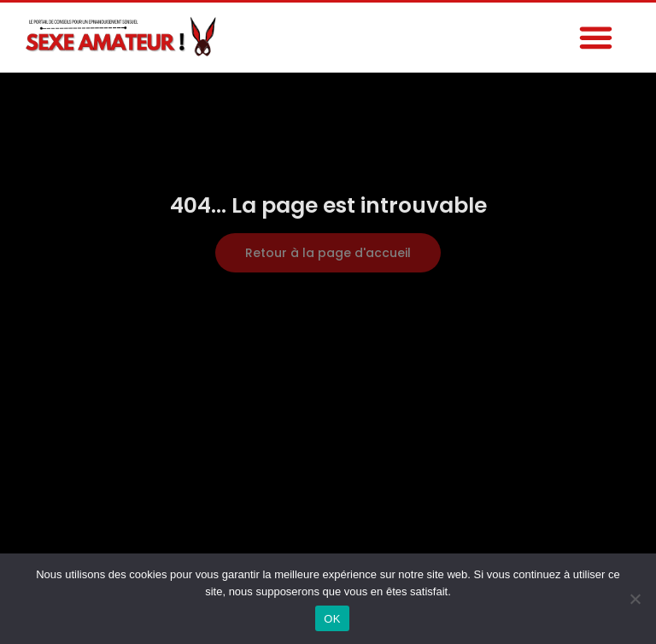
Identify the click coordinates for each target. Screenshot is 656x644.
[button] (595, 38)
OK (332, 619)
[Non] (635, 599)
